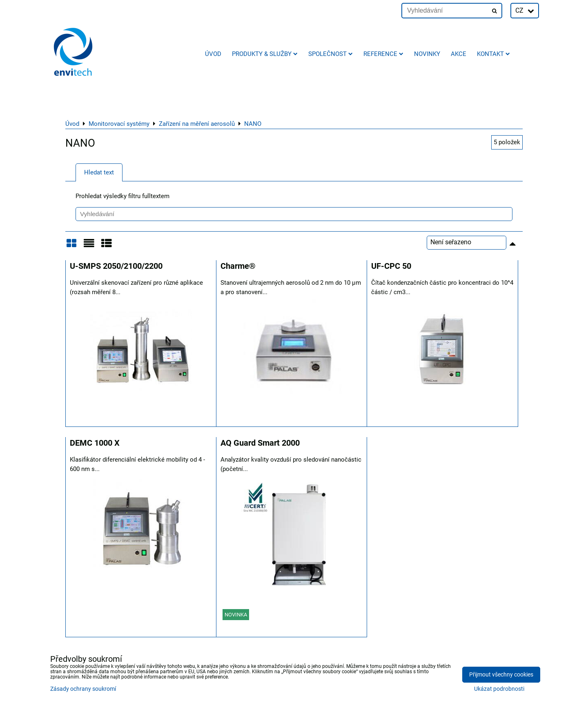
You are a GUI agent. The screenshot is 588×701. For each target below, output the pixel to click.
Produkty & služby (265, 54)
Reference (383, 54)
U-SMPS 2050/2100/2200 (116, 266)
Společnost (331, 54)
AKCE (459, 54)
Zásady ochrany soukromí (83, 689)
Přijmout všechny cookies (501, 675)
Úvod (213, 54)
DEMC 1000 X (95, 443)
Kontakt (493, 54)
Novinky (427, 54)
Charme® (238, 266)
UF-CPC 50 (391, 266)
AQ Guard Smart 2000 (260, 443)
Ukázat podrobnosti (499, 689)
